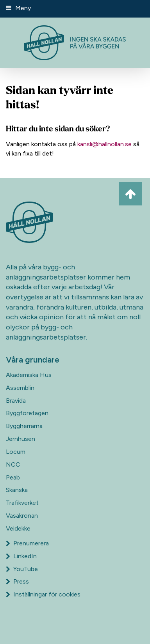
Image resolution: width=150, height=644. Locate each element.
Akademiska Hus (29, 375)
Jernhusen (21, 439)
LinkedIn (21, 556)
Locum (16, 452)
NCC (13, 464)
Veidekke (18, 528)
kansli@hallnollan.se (104, 144)
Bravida (16, 401)
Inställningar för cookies (47, 594)
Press (17, 581)
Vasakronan (22, 516)
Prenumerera (27, 543)
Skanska (17, 490)
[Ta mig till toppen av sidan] (130, 194)
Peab (13, 477)
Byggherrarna (24, 426)
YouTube (22, 569)
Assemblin (20, 388)
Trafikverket (22, 503)
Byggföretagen (27, 413)
